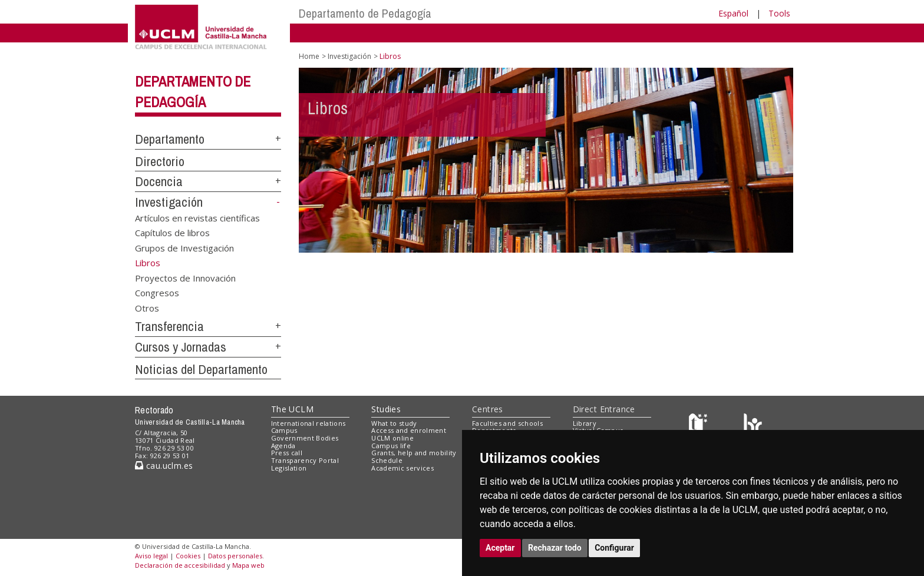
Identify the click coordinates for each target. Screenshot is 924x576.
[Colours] (753, 426)
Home (309, 56)
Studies (386, 409)
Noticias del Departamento (201, 369)
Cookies (188, 556)
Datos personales (235, 556)
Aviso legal (151, 556)
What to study (394, 423)
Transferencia (169, 326)
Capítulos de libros (172, 233)
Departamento (170, 139)
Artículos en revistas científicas (197, 217)
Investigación (169, 202)
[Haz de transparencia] (700, 426)
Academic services (402, 468)
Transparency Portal (305, 460)
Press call (287, 453)
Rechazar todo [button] (555, 548)
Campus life (391, 446)
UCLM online (392, 438)
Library (585, 423)
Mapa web (248, 565)
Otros (147, 307)
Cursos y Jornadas (181, 347)
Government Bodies (305, 438)
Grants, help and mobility (414, 453)
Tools (779, 13)
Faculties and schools (507, 423)
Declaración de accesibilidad (180, 565)
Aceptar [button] (500, 548)
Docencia (159, 181)
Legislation (289, 468)
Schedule (387, 460)
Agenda (283, 446)
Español (733, 13)
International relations (308, 423)
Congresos (157, 293)
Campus (284, 430)
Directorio (160, 161)
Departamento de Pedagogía (365, 13)
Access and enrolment (409, 430)
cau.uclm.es (164, 466)
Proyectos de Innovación (185, 277)
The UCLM (292, 409)
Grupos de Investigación (184, 247)
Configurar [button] (614, 548)
